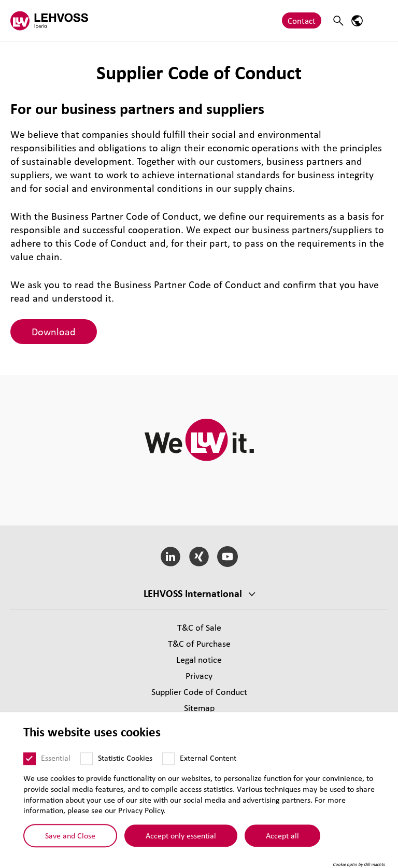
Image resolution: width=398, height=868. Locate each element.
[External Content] (168, 771)
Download (54, 332)
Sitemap (199, 708)
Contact (302, 20)
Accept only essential (181, 848)
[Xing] (199, 557)
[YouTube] (227, 557)
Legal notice (199, 659)
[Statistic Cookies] (87, 771)
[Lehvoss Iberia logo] (49, 20)
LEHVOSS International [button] (193, 593)
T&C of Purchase (199, 643)
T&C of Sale (199, 627)
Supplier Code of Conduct (199, 692)
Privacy (199, 675)
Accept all (282, 848)
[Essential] (30, 771)
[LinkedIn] (171, 557)
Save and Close (70, 848)
